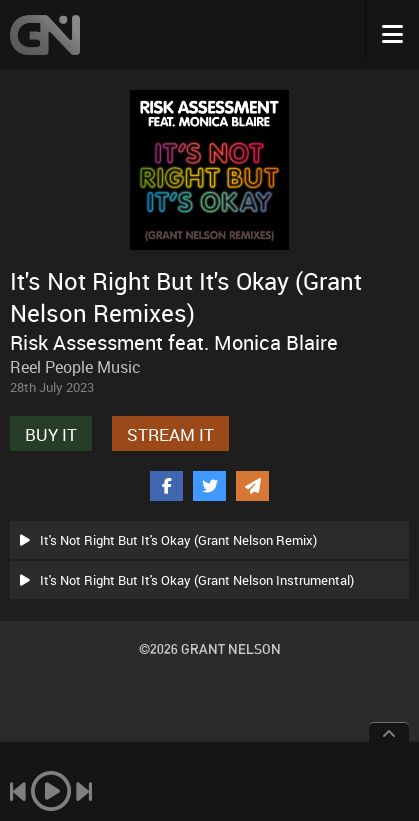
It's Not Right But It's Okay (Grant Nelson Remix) (168, 540)
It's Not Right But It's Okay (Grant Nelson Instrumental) (187, 580)
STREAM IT (170, 434)
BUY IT (51, 434)
